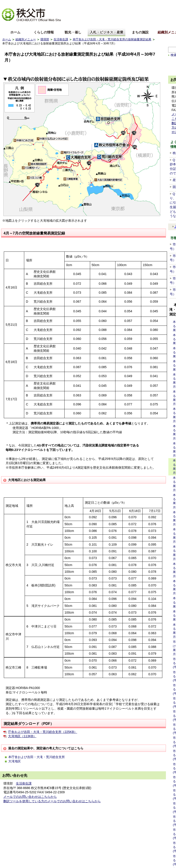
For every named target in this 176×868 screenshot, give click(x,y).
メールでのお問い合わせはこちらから (30, 797)
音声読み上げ (156, 3)
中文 (22, 25)
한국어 (37, 25)
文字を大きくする (13, 3)
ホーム (15, 32)
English (7, 25)
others (52, 25)
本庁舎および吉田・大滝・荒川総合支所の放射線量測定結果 (112, 39)
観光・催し (73, 32)
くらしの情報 (44, 32)
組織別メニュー (26, 39)
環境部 (45, 39)
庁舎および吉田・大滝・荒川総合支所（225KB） (43, 732)
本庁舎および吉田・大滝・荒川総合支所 (37, 757)
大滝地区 (15, 761)
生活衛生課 (61, 39)
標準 (73, 3)
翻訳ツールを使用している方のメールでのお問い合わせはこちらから (52, 801)
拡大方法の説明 (37, 3)
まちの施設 (140, 32)
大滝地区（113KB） (22, 736)
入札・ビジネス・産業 (106, 32)
